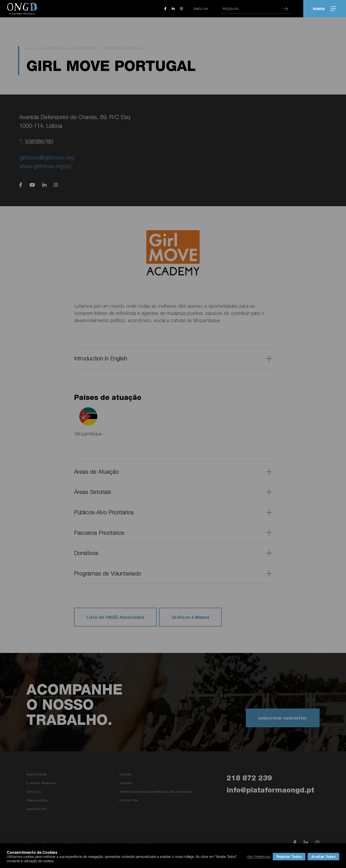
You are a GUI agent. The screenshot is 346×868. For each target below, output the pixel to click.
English (201, 9)
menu (325, 8)
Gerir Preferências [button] (259, 856)
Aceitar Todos (323, 857)
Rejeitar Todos (289, 857)
